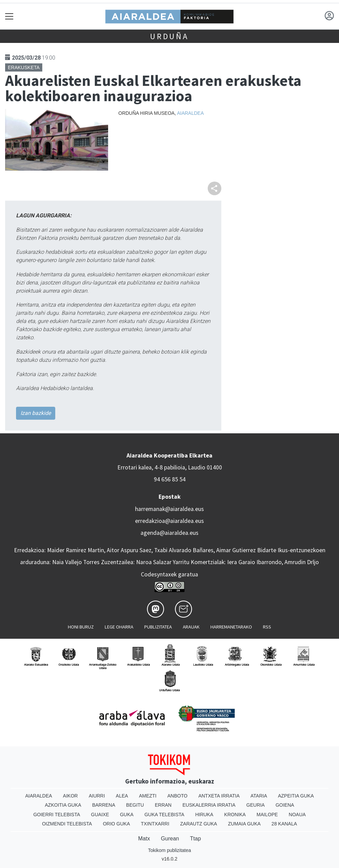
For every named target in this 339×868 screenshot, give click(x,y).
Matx (144, 839)
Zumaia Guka (244, 824)
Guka (127, 815)
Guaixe (100, 815)
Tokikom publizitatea (169, 850)
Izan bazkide (36, 413)
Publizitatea (158, 627)
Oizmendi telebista (67, 824)
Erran (163, 805)
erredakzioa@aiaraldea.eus (169, 521)
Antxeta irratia (219, 796)
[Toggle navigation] (9, 16)
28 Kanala (284, 824)
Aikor (71, 796)
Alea (122, 796)
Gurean (170, 839)
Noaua (297, 815)
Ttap (195, 839)
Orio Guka (116, 824)
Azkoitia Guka (63, 805)
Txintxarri (155, 824)
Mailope (267, 815)
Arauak (191, 627)
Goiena (285, 805)
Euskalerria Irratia (209, 805)
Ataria (259, 796)
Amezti (148, 796)
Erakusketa (24, 67)
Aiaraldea (190, 113)
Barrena (104, 805)
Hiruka (204, 815)
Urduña (169, 36)
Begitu (135, 805)
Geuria (255, 805)
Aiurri (97, 796)
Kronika (235, 815)
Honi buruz (81, 627)
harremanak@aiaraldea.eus (169, 509)
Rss (267, 627)
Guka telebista (164, 815)
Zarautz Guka (198, 824)
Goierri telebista (57, 815)
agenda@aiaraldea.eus (169, 533)
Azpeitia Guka (296, 796)
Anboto (178, 796)
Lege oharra (119, 627)
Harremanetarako (231, 627)
